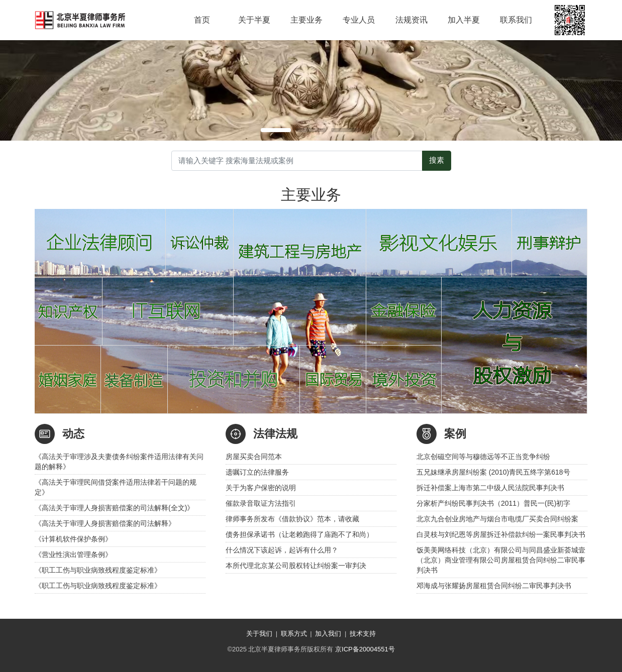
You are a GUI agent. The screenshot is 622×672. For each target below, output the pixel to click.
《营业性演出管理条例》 (73, 554)
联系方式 (294, 634)
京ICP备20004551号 (365, 649)
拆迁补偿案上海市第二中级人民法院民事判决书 (490, 488)
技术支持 (363, 634)
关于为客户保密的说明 (261, 488)
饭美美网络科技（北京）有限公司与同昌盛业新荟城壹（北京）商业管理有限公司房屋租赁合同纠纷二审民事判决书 (501, 560)
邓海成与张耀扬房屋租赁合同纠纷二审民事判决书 (494, 586)
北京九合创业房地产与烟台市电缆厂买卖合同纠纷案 (497, 519)
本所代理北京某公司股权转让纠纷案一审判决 (296, 566)
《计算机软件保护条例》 (73, 539)
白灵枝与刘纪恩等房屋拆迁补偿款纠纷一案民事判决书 (501, 534)
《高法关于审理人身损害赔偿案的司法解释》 (105, 523)
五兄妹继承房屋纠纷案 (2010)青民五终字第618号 (493, 472)
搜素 (437, 160)
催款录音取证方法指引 (261, 503)
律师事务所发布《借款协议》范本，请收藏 (292, 519)
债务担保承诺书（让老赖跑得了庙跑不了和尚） (299, 534)
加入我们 (328, 634)
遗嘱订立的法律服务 (257, 472)
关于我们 (259, 634)
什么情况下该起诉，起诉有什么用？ (282, 550)
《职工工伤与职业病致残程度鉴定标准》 (98, 570)
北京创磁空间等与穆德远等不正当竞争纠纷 (483, 457)
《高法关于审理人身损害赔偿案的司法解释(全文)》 (114, 508)
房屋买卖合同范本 (254, 457)
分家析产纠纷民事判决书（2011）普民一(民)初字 (493, 503)
